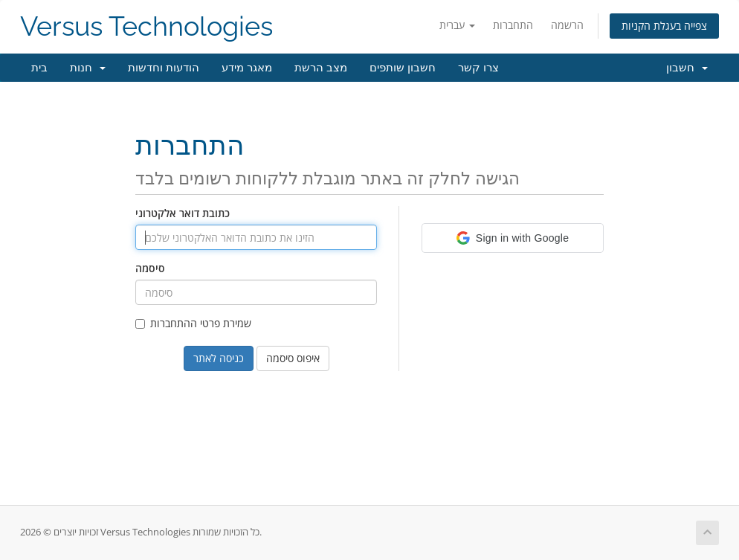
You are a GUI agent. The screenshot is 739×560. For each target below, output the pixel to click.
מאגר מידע (247, 68)
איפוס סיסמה (293, 358)
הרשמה (567, 25)
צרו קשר (478, 68)
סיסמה (150, 268)
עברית (457, 25)
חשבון (687, 68)
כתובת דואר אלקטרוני (183, 213)
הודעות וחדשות (164, 68)
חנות (88, 68)
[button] (513, 238)
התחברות (513, 25)
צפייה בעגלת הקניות (664, 26)
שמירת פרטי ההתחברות (193, 323)
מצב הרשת (321, 68)
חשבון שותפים (403, 68)
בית (39, 68)
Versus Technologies (146, 26)
